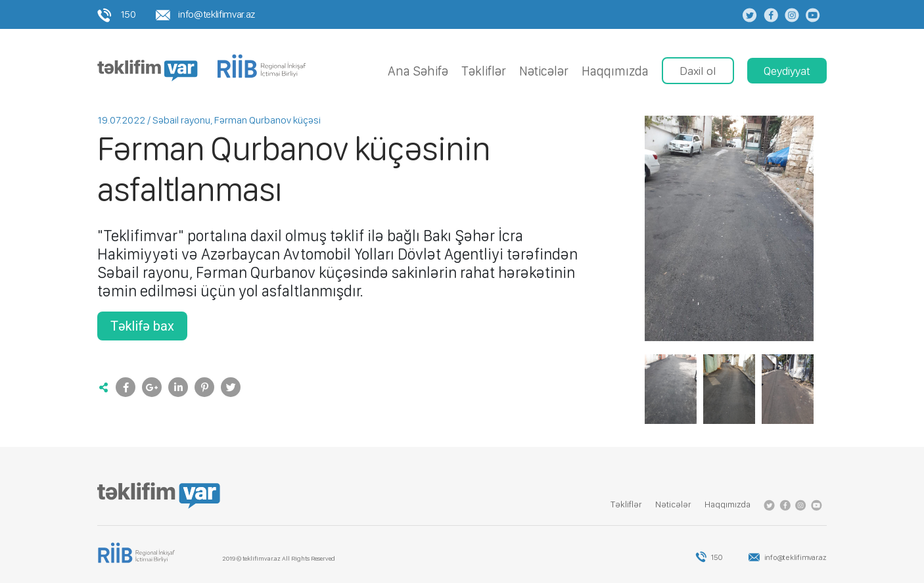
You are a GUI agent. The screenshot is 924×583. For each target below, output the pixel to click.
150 (117, 14)
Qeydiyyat (787, 71)
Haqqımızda (615, 71)
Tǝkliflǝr (484, 71)
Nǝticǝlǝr (544, 71)
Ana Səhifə (418, 71)
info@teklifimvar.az (205, 14)
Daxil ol (698, 71)
